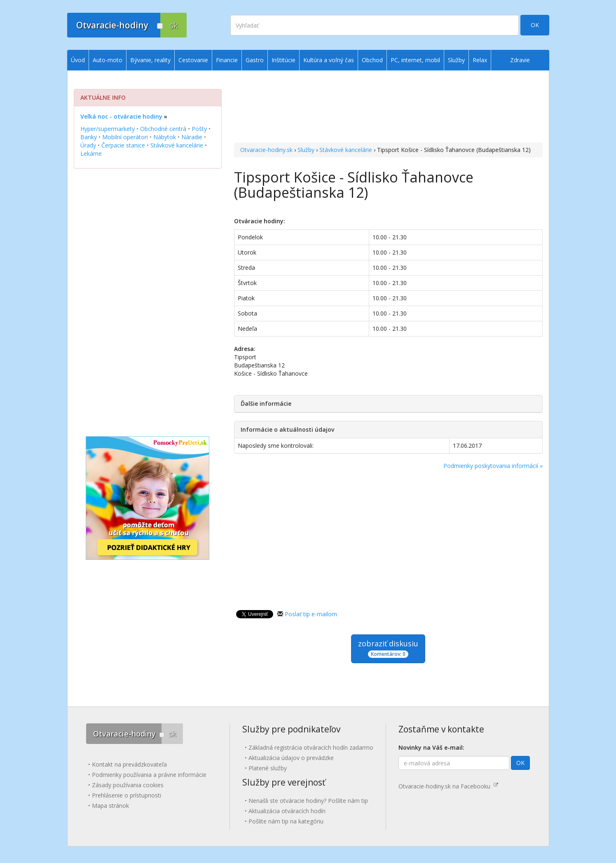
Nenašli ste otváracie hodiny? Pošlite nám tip (308, 801)
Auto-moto (108, 60)
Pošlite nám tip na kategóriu (286, 821)
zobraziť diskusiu (388, 648)
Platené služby (268, 768)
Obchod (372, 60)
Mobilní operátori (125, 137)
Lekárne (91, 153)
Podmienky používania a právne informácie (149, 775)
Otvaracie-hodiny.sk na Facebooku (448, 786)
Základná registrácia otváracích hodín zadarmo (311, 747)
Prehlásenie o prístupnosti (126, 795)
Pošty (199, 129)
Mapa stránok (110, 806)
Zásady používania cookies (128, 785)
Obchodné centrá (163, 129)
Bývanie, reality (150, 60)
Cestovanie (193, 60)
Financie (227, 60)
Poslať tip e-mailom (311, 614)
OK (535, 25)
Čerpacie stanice (123, 145)
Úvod (78, 60)
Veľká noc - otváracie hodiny (121, 116)
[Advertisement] (388, 108)
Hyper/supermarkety (108, 129)
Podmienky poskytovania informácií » (493, 466)
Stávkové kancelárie (346, 150)
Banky (89, 137)
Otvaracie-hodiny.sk (266, 150)
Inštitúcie (283, 60)
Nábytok (165, 137)
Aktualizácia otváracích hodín (287, 811)
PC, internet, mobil (415, 60)
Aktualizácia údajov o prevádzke (291, 758)
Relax (480, 60)
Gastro (255, 60)
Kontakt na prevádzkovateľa (129, 764)
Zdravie (520, 60)
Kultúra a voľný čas (329, 60)
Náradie (192, 137)
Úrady (88, 145)
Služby (306, 150)
